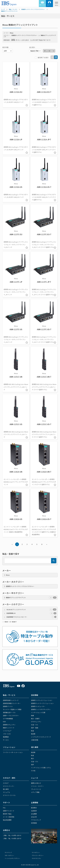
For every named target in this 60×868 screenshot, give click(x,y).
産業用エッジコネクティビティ (41, 709)
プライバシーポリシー (38, 855)
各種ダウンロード (9, 811)
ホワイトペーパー (9, 786)
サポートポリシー (9, 855)
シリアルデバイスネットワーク (41, 737)
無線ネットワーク (9, 728)
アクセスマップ (36, 820)
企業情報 (35, 802)
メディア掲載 (35, 792)
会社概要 (34, 814)
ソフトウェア (7, 731)
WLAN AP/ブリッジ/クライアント (31, 610)
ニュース (35, 778)
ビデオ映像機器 (8, 719)
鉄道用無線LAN (31, 613)
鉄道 (32, 731)
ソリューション (9, 747)
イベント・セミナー (37, 786)
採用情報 (34, 823)
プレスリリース (36, 789)
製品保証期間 (7, 820)
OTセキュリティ (36, 722)
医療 (32, 715)
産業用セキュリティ (9, 725)
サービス (6, 740)
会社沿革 (34, 817)
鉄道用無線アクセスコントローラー (31, 617)
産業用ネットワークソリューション (42, 703)
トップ (3, 9)
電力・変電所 (35, 719)
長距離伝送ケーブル (9, 712)
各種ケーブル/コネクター (11, 715)
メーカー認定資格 (9, 817)
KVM (4, 722)
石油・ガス (35, 725)
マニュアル (6, 792)
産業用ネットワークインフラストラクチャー (33, 9)
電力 (32, 758)
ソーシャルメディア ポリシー (12, 858)
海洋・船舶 (35, 728)
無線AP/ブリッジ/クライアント (9, 11)
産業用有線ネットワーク (11, 700)
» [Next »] (47, 544)
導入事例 (35, 747)
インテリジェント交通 (38, 712)
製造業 (33, 734)
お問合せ (6, 830)
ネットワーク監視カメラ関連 (12, 709)
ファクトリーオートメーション (13, 752)
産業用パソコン (8, 706)
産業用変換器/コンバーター (12, 703)
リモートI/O (7, 734)
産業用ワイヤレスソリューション (42, 700)
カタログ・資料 (9, 778)
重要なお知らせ (36, 783)
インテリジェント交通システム (41, 768)
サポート (6, 802)
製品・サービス (13, 9)
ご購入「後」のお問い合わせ (12, 838)
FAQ (4, 808)
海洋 (32, 764)
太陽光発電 (35, 740)
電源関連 (6, 737)
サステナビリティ (36, 858)
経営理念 (34, 808)
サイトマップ (8, 852)
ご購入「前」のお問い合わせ (12, 835)
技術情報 (35, 695)
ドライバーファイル (9, 795)
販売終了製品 (7, 814)
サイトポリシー (36, 852)
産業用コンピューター (38, 706)
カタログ (6, 783)
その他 (33, 771)
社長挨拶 (34, 811)
